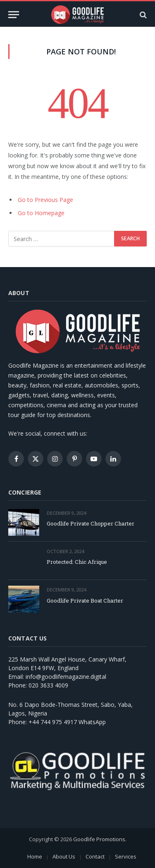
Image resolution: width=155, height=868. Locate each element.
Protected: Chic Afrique (77, 562)
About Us (64, 856)
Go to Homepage (41, 213)
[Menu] (14, 15)
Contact (95, 856)
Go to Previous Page (45, 200)
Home (35, 856)
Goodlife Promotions (99, 839)
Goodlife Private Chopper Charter (91, 523)
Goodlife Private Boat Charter (85, 601)
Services (126, 856)
